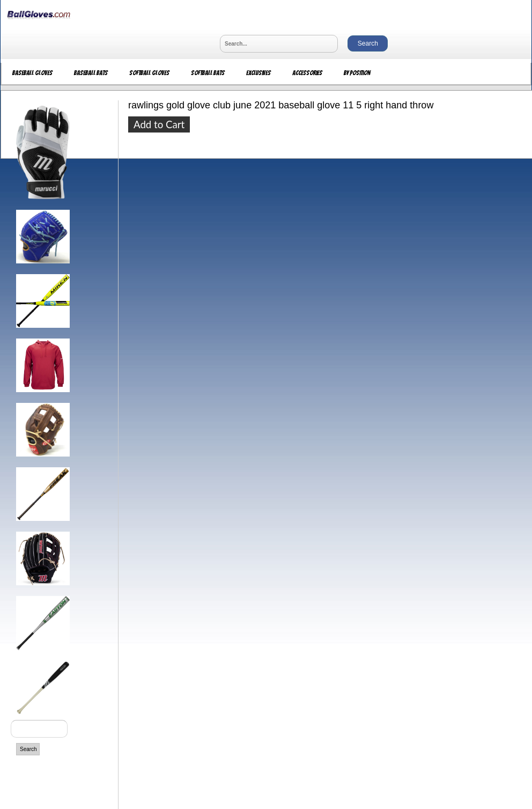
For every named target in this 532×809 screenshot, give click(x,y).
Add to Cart (159, 124)
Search (28, 749)
